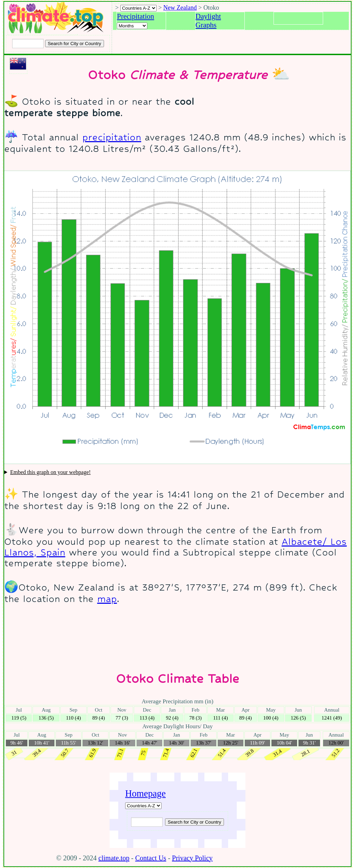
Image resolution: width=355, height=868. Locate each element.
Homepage (145, 793)
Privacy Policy (192, 858)
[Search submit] (75, 44)
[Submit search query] (194, 822)
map (107, 599)
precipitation (112, 137)
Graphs (206, 25)
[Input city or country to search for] (28, 44)
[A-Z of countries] (143, 806)
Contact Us (151, 858)
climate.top (114, 858)
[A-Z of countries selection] (138, 8)
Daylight (208, 16)
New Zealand (180, 8)
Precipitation (135, 16)
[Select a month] (132, 26)
